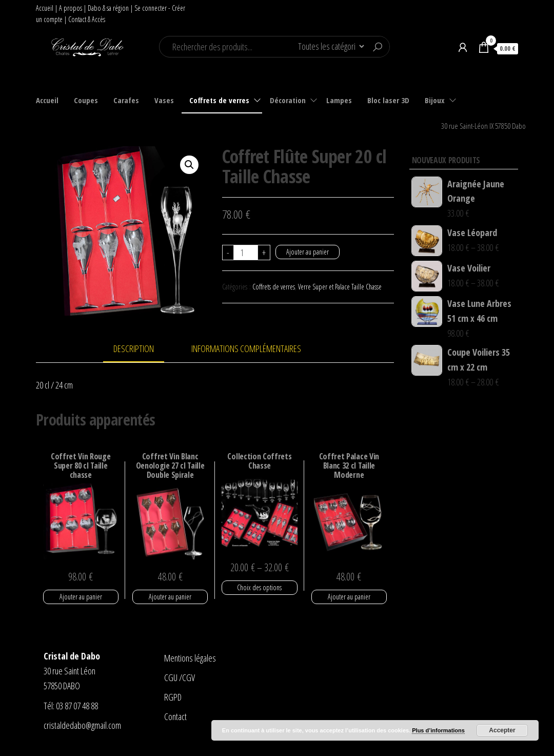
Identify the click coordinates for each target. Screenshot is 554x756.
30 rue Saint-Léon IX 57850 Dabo (483, 126)
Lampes (339, 100)
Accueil (45, 8)
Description (134, 348)
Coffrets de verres (219, 100)
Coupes (86, 100)
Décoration (288, 100)
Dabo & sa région (108, 8)
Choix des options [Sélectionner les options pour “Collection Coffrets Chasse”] (259, 587)
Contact (175, 716)
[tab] (141, 349)
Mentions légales (190, 658)
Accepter (502, 730)
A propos (71, 8)
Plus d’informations (438, 730)
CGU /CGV (180, 677)
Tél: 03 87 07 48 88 (71, 706)
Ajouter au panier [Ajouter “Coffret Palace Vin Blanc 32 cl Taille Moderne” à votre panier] (349, 597)
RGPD (173, 697)
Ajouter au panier (308, 252)
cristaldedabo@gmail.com (82, 725)
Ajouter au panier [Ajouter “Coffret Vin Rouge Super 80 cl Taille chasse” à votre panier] (81, 597)
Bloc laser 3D (388, 100)
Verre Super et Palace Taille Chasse (340, 287)
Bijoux (435, 100)
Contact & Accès (87, 19)
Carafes (126, 100)
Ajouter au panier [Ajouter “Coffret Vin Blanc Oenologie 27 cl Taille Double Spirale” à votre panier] (170, 597)
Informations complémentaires (246, 348)
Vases (164, 100)
